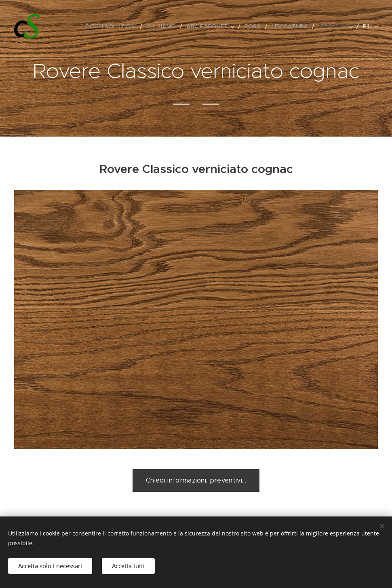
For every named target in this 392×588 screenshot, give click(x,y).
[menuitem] (112, 26)
